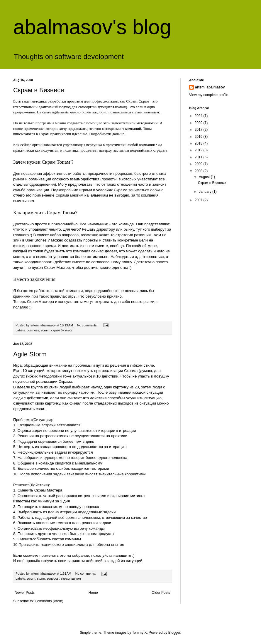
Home (93, 593)
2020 (199, 123)
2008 (199, 171)
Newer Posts (25, 593)
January (206, 192)
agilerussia (60, 112)
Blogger (174, 633)
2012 (199, 150)
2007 (199, 200)
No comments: (88, 325)
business (33, 330)
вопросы (53, 578)
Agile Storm (30, 354)
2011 (199, 157)
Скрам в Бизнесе (39, 90)
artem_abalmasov (210, 87)
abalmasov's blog (92, 27)
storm (41, 578)
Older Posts (161, 593)
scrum (45, 330)
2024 (199, 116)
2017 (199, 130)
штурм (76, 578)
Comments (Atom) (49, 601)
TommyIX (139, 633)
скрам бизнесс (62, 330)
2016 (199, 137)
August (205, 177)
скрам (65, 578)
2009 (199, 164)
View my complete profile (209, 95)
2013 (199, 143)
